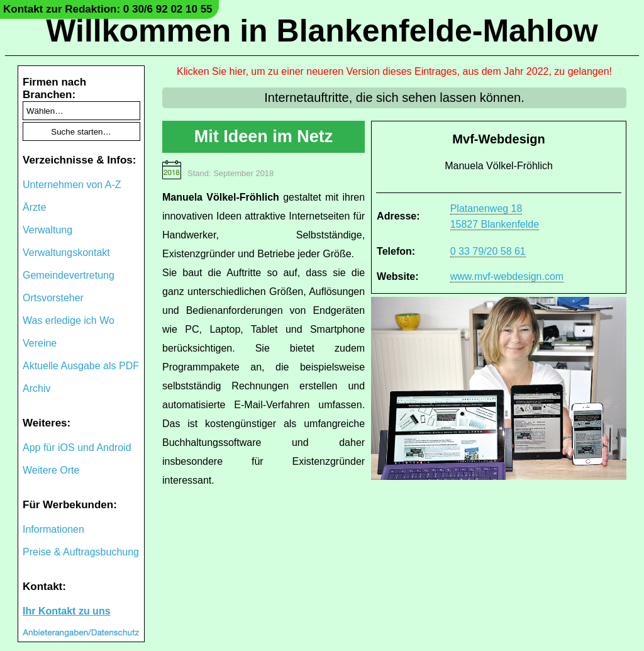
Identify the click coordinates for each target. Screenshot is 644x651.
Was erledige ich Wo (69, 320)
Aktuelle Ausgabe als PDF (81, 366)
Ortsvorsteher (53, 298)
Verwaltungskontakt (66, 253)
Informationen (53, 529)
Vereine (40, 343)
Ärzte (34, 207)
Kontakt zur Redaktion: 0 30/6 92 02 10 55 (108, 9)
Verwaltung (47, 230)
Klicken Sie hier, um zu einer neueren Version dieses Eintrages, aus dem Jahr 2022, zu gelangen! (394, 71)
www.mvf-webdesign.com (507, 276)
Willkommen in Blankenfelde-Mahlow (322, 31)
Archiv (36, 388)
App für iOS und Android (77, 448)
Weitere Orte (51, 470)
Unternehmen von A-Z (72, 185)
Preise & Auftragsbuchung (81, 552)
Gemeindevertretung (69, 275)
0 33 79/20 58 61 (488, 251)
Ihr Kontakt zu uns (67, 611)
